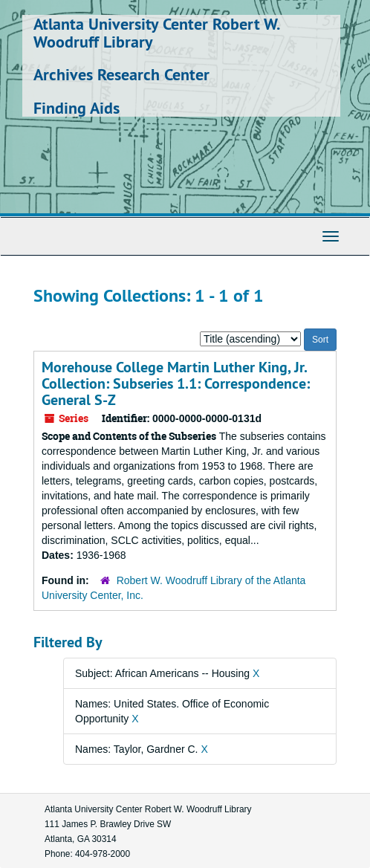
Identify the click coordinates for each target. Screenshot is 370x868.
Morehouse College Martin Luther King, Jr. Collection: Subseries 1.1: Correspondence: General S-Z (176, 383)
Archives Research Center (121, 74)
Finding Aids (77, 108)
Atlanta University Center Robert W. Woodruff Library (156, 33)
